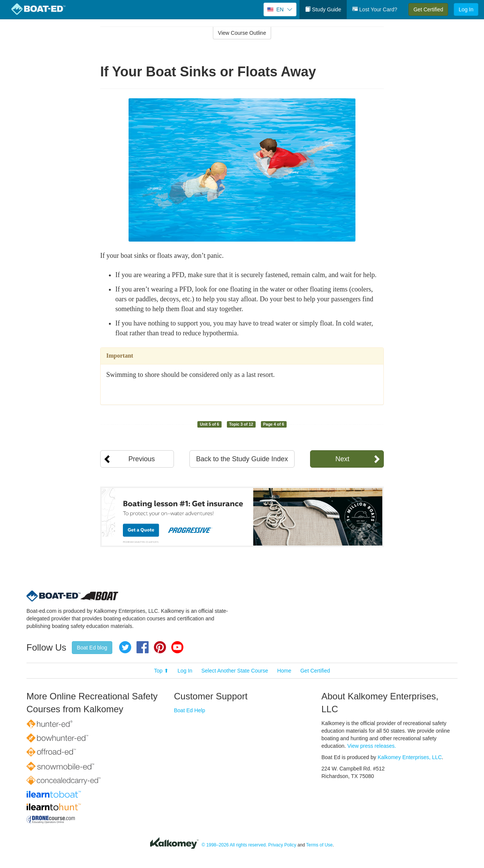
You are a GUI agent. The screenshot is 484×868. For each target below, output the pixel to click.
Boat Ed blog (92, 648)
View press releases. (372, 746)
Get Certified (428, 9)
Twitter (125, 647)
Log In (466, 9)
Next (342, 459)
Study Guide (323, 9)
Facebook (143, 647)
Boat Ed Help (190, 710)
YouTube (177, 647)
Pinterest (160, 647)
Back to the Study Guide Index (242, 459)
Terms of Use (320, 845)
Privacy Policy (282, 845)
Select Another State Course (235, 671)
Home (284, 671)
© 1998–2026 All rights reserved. (234, 845)
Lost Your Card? (375, 9)
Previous (141, 459)
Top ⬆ (161, 671)
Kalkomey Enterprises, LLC (410, 757)
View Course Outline (242, 33)
